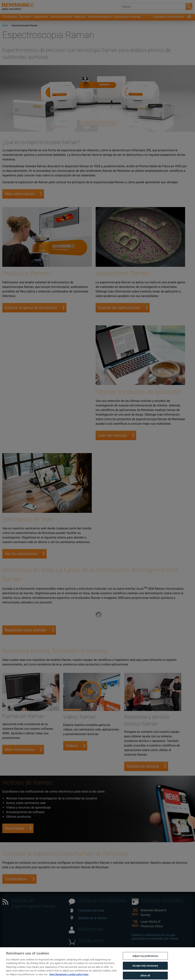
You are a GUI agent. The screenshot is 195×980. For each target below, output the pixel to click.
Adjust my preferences (145, 961)
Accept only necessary (145, 971)
